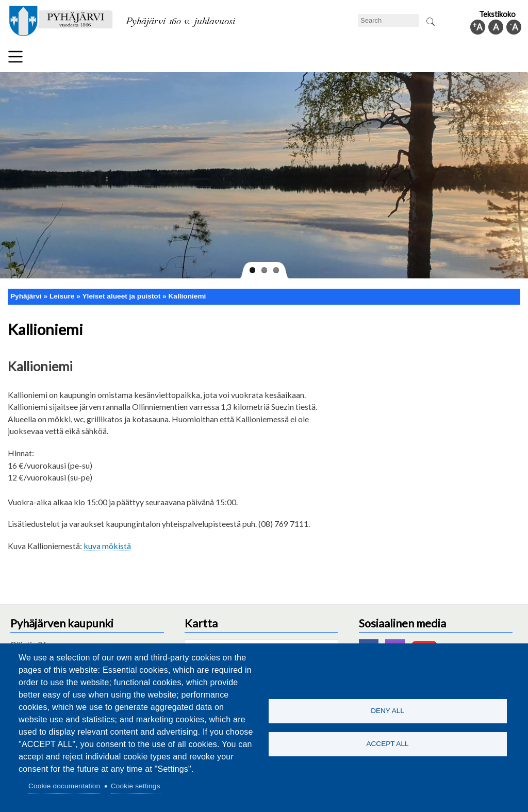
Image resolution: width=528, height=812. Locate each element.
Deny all (387, 711)
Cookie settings (136, 786)
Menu (15, 57)
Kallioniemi (187, 296)
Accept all (387, 744)
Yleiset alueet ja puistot (121, 296)
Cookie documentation (64, 786)
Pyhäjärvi (26, 296)
